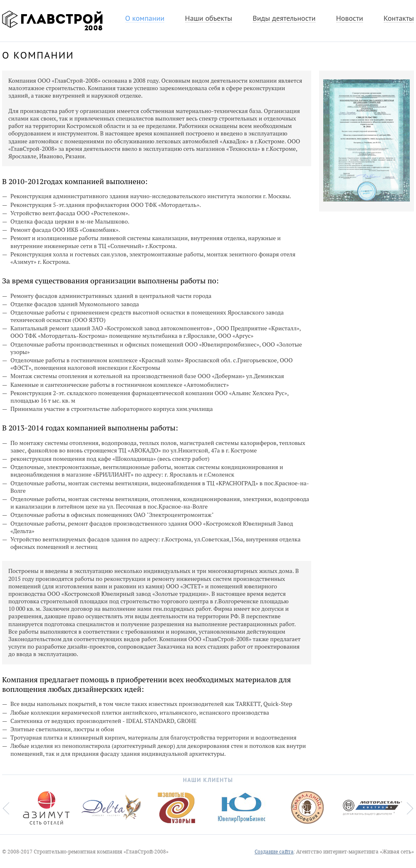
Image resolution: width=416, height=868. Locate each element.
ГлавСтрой (52, 19)
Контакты (399, 18)
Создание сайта (274, 852)
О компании (145, 18)
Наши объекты (209, 18)
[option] (45, 808)
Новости (350, 18)
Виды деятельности (284, 18)
